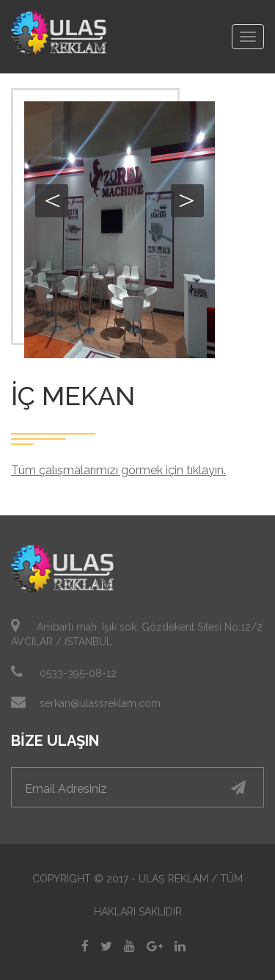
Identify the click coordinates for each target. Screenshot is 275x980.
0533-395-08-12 (78, 673)
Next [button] (187, 201)
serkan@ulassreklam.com (100, 703)
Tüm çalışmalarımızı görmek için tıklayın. (118, 470)
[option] (120, 230)
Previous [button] (52, 201)
